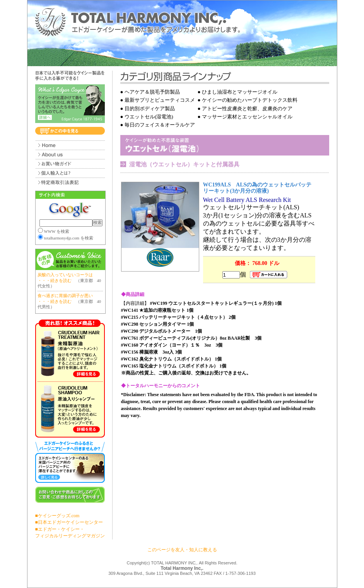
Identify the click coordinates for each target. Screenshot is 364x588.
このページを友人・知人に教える (182, 550)
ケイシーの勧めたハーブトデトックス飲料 (250, 100)
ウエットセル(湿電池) (149, 117)
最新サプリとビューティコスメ (160, 100)
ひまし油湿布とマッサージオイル (240, 92)
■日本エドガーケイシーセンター (69, 522)
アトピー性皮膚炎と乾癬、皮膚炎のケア (247, 109)
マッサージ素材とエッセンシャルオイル (247, 117)
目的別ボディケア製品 (150, 109)
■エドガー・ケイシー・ (60, 529)
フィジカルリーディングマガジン (70, 536)
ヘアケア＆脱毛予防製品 (152, 92)
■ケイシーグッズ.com (57, 516)
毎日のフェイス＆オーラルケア (160, 125)
